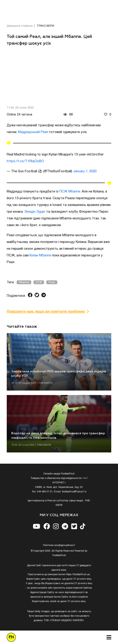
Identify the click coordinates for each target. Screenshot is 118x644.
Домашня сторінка (20, 26)
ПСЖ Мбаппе (70, 192)
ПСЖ (39, 282)
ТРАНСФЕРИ (45, 26)
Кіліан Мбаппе (40, 255)
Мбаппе (24, 282)
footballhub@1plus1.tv (74, 492)
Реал (52, 282)
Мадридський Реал (33, 132)
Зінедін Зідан (35, 212)
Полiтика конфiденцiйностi (59, 545)
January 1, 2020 (85, 171)
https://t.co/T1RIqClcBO (25, 161)
